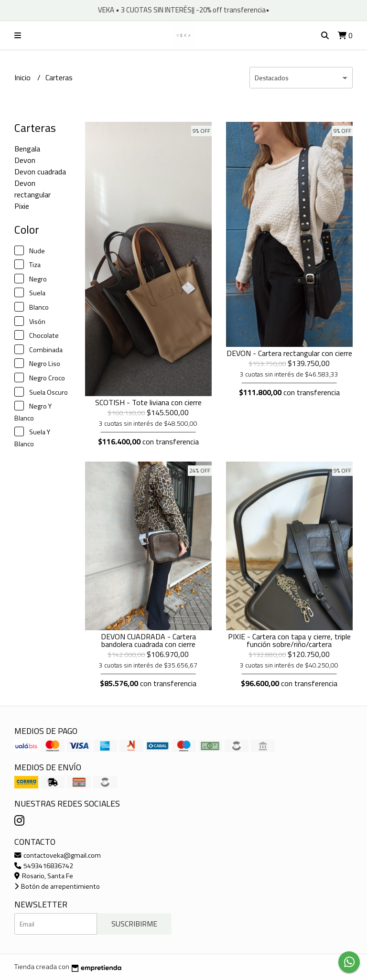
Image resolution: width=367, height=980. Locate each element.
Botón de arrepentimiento (57, 886)
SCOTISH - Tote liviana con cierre (148, 402)
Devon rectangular (32, 189)
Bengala (27, 149)
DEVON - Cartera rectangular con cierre (289, 353)
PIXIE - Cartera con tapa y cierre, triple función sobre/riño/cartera (289, 640)
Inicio (23, 77)
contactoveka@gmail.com (58, 855)
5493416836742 (44, 866)
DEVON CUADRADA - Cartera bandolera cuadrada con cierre (148, 640)
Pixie (22, 206)
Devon (25, 160)
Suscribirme (134, 924)
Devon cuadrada (40, 172)
